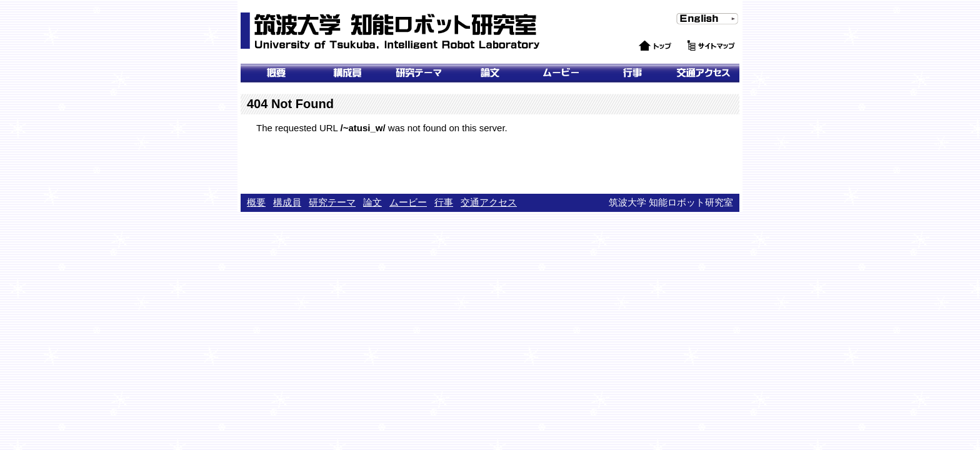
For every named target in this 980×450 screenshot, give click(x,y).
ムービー (561, 73)
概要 (276, 73)
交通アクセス (704, 73)
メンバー (347, 73)
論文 (490, 73)
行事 (632, 73)
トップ (641, 58)
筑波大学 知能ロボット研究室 (392, 31)
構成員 (287, 202)
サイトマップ (711, 58)
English (688, 30)
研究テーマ (419, 73)
